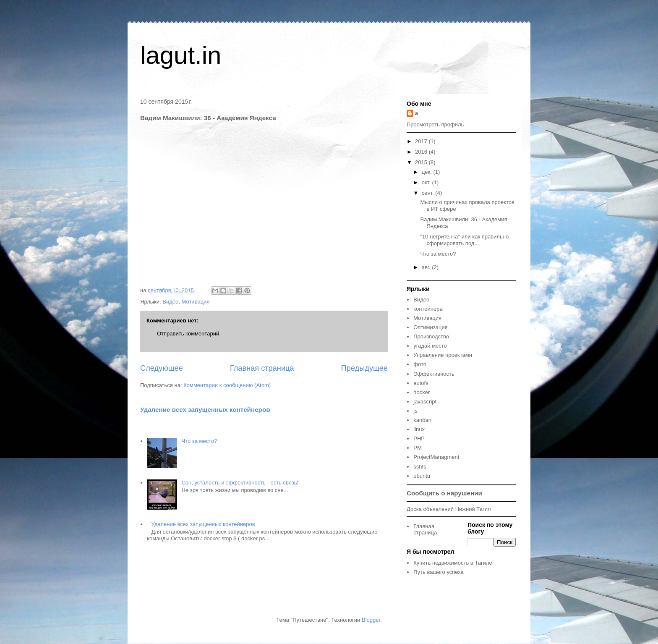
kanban (422, 420)
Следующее (162, 368)
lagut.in (181, 55)
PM (418, 448)
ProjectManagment (436, 457)
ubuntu (422, 476)
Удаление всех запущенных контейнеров (205, 410)
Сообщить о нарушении (444, 493)
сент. (429, 193)
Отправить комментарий (188, 334)
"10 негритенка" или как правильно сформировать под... (464, 240)
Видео (170, 302)
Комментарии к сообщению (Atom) (227, 385)
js (415, 411)
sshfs (420, 467)
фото (420, 364)
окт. (427, 182)
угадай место (430, 346)
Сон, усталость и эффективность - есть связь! (240, 483)
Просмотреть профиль (435, 124)
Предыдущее (364, 368)
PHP (419, 438)
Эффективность (434, 374)
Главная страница (262, 368)
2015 (422, 162)
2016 (422, 152)
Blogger (371, 620)
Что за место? (199, 441)
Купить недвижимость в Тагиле (453, 563)
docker (422, 392)
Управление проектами (443, 355)
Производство (431, 336)
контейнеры (428, 309)
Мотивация (196, 302)
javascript (425, 402)
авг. (427, 267)
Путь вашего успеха (439, 572)
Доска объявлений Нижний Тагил (449, 509)
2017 (422, 141)
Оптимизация (431, 327)
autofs (421, 383)
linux (419, 429)
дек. (428, 172)
